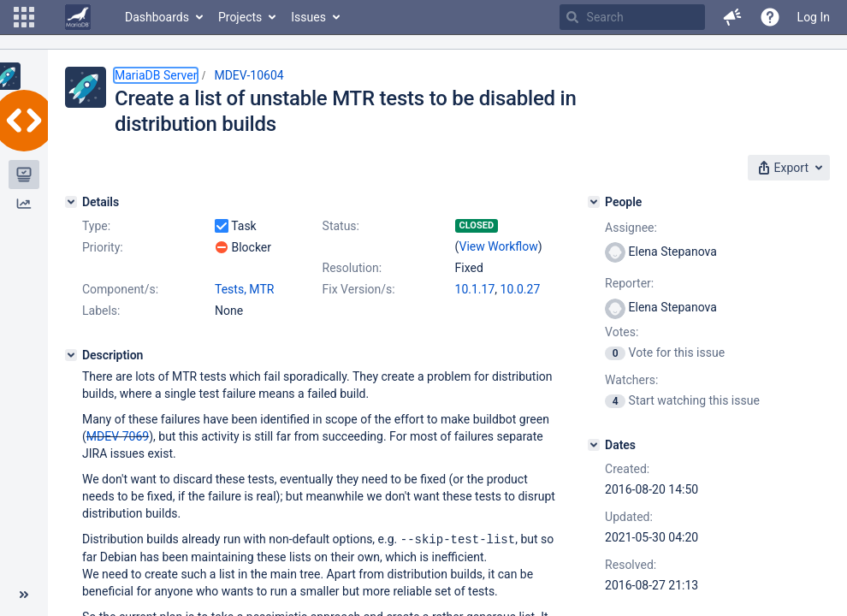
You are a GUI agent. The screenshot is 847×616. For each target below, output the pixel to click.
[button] (24, 17)
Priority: (103, 247)
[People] (594, 202)
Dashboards (157, 17)
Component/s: (120, 289)
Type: (96, 226)
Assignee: (631, 228)
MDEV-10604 (249, 75)
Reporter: (629, 283)
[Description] (71, 355)
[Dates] (594, 445)
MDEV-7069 (118, 436)
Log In (814, 17)
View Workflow (499, 246)
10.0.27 (521, 289)
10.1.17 (475, 289)
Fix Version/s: (359, 289)
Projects (240, 17)
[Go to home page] (78, 17)
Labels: (101, 311)
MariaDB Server (156, 75)
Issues (308, 17)
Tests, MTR (244, 289)
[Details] (71, 202)
